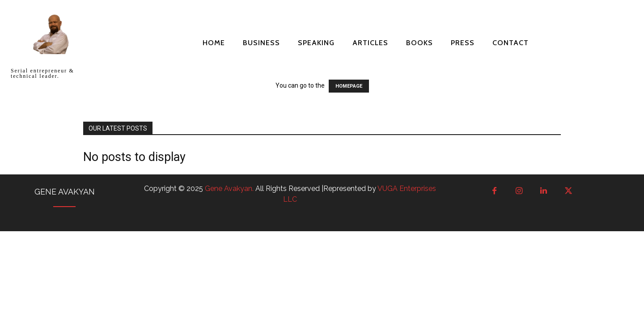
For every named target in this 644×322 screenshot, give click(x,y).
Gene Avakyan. (230, 189)
